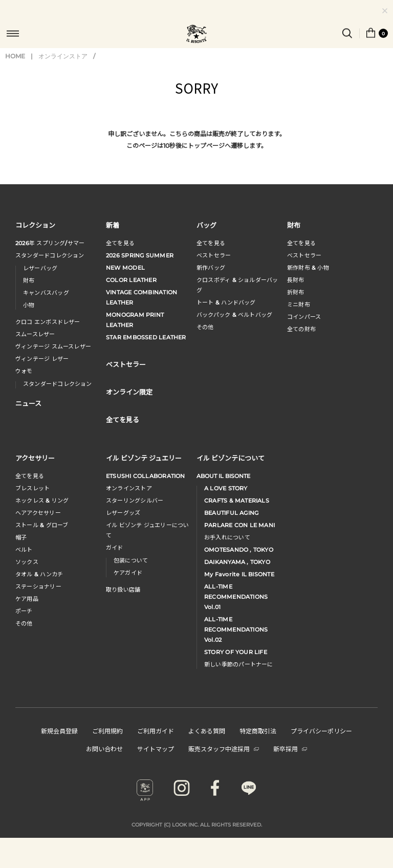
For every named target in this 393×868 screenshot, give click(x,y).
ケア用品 (27, 599)
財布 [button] (294, 225)
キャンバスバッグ (46, 293)
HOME (15, 56)
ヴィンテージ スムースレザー (53, 346)
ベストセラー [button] (126, 364)
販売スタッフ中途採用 (224, 748)
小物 (29, 305)
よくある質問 (207, 731)
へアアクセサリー (38, 513)
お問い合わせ (104, 748)
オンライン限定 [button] (129, 392)
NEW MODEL (125, 268)
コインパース (304, 317)
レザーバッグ (40, 268)
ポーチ (24, 611)
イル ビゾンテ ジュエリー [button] (144, 458)
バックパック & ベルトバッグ (234, 315)
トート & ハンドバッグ (226, 302)
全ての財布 (301, 329)
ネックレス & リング (42, 501)
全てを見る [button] (123, 419)
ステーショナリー (38, 587)
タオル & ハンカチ (39, 574)
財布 (29, 280)
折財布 (296, 292)
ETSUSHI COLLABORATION (146, 476)
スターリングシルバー (135, 501)
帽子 (21, 537)
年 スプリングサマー (50, 243)
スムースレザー (35, 334)
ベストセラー (214, 255)
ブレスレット (32, 488)
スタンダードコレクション (50, 255)
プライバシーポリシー (321, 731)
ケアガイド (128, 573)
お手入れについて (227, 537)
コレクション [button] (35, 225)
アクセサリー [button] (35, 458)
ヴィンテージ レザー (42, 359)
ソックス (27, 562)
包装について (131, 560)
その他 (205, 327)
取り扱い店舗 (123, 590)
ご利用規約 (107, 731)
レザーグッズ (123, 513)
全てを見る (120, 243)
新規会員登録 (59, 731)
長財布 (296, 280)
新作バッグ (211, 268)
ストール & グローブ (42, 525)
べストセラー (304, 255)
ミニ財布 (299, 305)
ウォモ (24, 371)
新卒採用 (290, 748)
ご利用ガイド (156, 731)
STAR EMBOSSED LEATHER (146, 337)
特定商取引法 (258, 731)
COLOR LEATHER (131, 280)
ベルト (24, 550)
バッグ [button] (206, 225)
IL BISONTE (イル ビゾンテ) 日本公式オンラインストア (196, 35)
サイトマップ (156, 748)
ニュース (28, 403)
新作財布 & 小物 (308, 268)
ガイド (115, 548)
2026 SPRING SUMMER (140, 255)
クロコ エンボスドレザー (48, 322)
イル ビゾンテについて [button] (231, 458)
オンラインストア (63, 56)
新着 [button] (113, 225)
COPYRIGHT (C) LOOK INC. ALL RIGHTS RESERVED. (197, 825)
